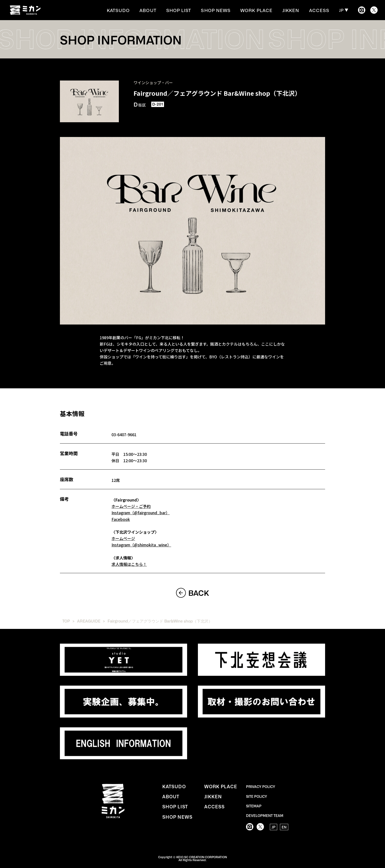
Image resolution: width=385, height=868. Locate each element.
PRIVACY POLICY (261, 786)
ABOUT (162, 10)
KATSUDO (134, 10)
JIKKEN (294, 10)
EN (284, 826)
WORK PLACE (262, 10)
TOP (66, 620)
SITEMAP (254, 805)
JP (341, 10)
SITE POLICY (257, 795)
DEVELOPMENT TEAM (265, 814)
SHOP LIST (190, 10)
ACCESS (320, 10)
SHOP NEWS (225, 10)
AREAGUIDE (89, 620)
